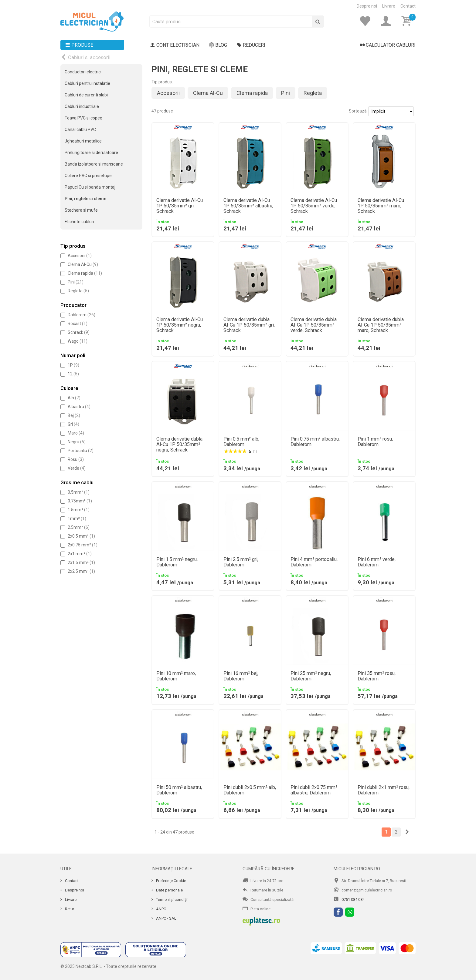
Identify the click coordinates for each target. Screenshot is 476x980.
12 (73, 374)
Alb (74, 398)
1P (73, 365)
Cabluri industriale (82, 106)
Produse (79, 45)
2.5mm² (79, 527)
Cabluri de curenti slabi (86, 95)
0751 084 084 (353, 899)
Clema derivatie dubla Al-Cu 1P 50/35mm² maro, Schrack (381, 325)
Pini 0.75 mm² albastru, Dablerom (315, 442)
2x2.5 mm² (81, 571)
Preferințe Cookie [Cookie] (171, 881)
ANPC (161, 909)
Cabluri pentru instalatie (87, 83)
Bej (74, 415)
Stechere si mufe (81, 210)
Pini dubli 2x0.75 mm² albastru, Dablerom (314, 790)
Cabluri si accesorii (89, 57)
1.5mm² (79, 510)
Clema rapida (85, 273)
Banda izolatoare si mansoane (94, 164)
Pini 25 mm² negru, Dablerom (311, 676)
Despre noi (367, 6)
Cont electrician (175, 45)
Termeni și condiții (171, 899)
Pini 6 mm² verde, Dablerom (377, 562)
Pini (76, 282)
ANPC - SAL (166, 918)
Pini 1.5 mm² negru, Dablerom (177, 562)
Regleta (78, 291)
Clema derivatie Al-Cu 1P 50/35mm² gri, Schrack (180, 206)
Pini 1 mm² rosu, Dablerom (375, 442)
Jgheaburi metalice (83, 141)
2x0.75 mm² (83, 545)
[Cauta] (318, 22)
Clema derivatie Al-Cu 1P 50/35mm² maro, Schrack (381, 206)
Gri (73, 424)
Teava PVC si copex (83, 118)
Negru (77, 442)
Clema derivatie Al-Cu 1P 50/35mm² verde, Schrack (314, 206)
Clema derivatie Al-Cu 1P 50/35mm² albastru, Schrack (248, 206)
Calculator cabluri (388, 45)
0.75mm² (80, 501)
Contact (408, 6)
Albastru (79, 407)
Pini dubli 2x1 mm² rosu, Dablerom (384, 790)
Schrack (79, 332)
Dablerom (82, 315)
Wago (78, 341)
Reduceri (251, 45)
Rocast (78, 324)
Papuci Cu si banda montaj (90, 187)
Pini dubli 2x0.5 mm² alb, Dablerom (250, 790)
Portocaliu (81, 451)
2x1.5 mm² (81, 562)
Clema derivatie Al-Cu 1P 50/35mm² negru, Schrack (180, 325)
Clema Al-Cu (83, 264)
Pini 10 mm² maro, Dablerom (176, 676)
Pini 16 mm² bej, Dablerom (241, 676)
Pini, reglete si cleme (85, 199)
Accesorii (80, 256)
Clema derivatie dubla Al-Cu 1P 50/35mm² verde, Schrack (314, 325)
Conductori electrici (83, 72)
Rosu (76, 459)
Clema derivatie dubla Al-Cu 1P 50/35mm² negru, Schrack (179, 445)
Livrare (389, 6)
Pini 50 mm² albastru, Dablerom (179, 790)
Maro (76, 433)
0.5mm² (79, 492)
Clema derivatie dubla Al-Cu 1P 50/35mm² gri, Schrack (249, 325)
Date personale (169, 890)
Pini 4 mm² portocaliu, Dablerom (314, 562)
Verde (77, 468)
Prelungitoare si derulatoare (91, 153)
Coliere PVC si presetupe (88, 176)
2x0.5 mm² (81, 536)
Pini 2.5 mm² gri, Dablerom (241, 562)
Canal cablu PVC (80, 129)
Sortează (358, 111)
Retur (69, 909)
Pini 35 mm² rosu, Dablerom (377, 676)
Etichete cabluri (79, 222)
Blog (218, 45)
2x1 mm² (80, 554)
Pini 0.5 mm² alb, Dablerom (241, 442)
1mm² (77, 519)
